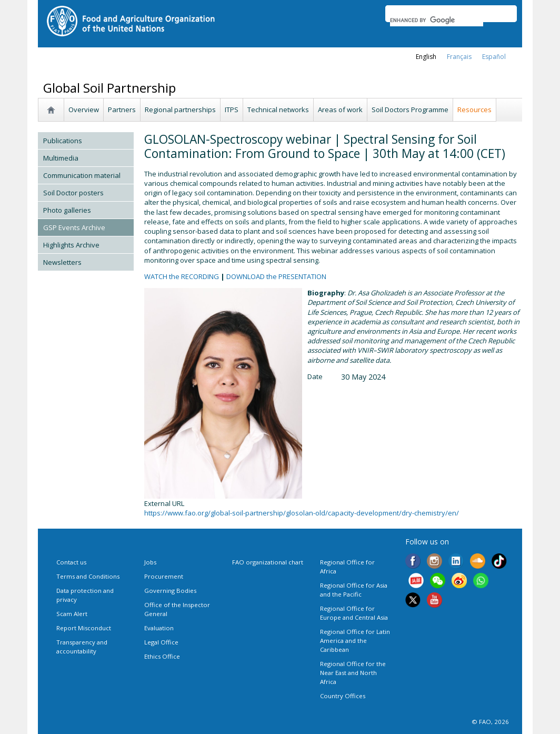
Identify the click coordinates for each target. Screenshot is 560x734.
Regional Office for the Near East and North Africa (353, 673)
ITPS (232, 110)
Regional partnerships (180, 110)
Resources (474, 110)
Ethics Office (162, 656)
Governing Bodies (170, 591)
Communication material (82, 175)
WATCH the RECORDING (182, 276)
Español (494, 57)
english (426, 57)
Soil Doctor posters (73, 193)
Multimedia (61, 158)
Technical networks (278, 110)
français (459, 57)
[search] (437, 20)
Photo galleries (67, 210)
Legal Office (161, 642)
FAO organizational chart (268, 562)
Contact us (71, 562)
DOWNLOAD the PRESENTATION (276, 276)
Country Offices (343, 696)
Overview (84, 110)
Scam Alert (72, 614)
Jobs (150, 562)
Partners (122, 110)
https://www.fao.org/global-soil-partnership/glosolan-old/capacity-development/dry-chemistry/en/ (302, 513)
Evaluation (159, 628)
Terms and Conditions (88, 576)
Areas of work (340, 110)
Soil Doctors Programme (410, 110)
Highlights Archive (71, 245)
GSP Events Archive (74, 227)
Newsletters (62, 262)
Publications (63, 141)
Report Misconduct (84, 628)
